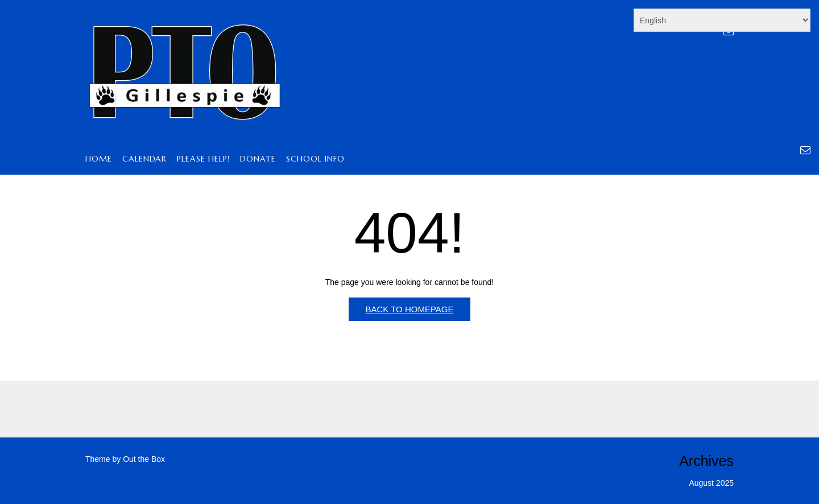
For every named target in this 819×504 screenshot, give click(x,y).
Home (99, 159)
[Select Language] (722, 20)
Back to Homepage (409, 309)
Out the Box (144, 459)
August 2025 (711, 483)
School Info (315, 159)
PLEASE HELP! (203, 159)
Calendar (144, 159)
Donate (258, 159)
